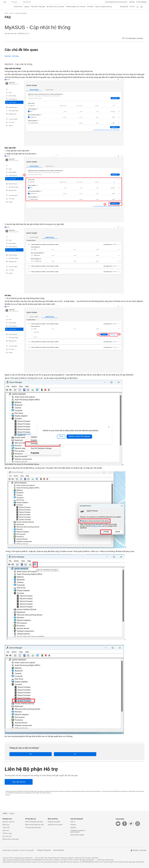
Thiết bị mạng (7, 834)
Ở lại (61, 436)
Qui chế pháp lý (59, 851)
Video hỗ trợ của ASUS (55, 825)
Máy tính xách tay (8, 822)
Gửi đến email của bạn (134, 38)
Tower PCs (6, 828)
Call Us (73, 822)
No (33, 754)
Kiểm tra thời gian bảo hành (34, 822)
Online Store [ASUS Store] (18, 7)
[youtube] (118, 824)
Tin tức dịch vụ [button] (30, 819)
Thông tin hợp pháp (44, 851)
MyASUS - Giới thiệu (12, 56)
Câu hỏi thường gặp (21, 13)
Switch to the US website (79, 436)
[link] (7, 7)
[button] (132, 2)
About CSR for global (77, 835)
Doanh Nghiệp (141, 2)
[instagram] (138, 824)
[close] (109, 427)
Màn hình (6, 831)
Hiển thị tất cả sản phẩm (11, 839)
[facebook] (125, 824)
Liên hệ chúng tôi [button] (77, 819)
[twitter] (131, 824)
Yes (17, 754)
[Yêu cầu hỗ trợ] (19, 782)
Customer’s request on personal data (78, 831)
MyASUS (73, 828)
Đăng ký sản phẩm (54, 822)
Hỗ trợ (11, 13)
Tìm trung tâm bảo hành (33, 828)
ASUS (6, 13)
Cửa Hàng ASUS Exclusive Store (116, 2)
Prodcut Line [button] (7, 819)
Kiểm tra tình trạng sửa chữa (34, 825)
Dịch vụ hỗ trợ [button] (53, 819)
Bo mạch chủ (7, 836)
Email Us (73, 825)
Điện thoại (6, 825)
